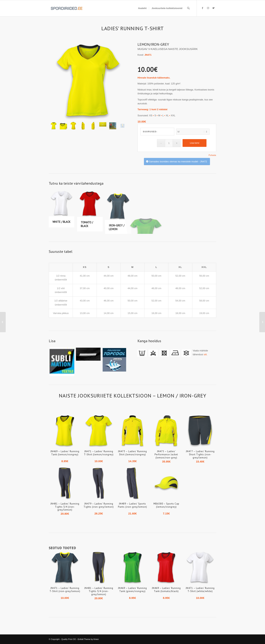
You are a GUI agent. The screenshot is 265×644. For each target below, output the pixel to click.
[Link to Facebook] (202, 8)
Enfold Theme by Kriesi (88, 639)
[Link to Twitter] (213, 8)
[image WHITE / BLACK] (63, 211)
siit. (206, 354)
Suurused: (150, 132)
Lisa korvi (195, 143)
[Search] (188, 8)
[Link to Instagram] (208, 8)
